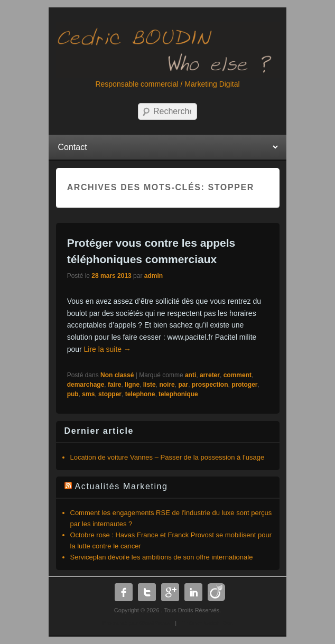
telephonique (178, 394)
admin (153, 276)
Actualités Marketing (122, 486)
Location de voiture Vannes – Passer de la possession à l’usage (168, 457)
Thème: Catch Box (207, 623)
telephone (140, 394)
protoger (244, 385)
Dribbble (217, 592)
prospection (210, 385)
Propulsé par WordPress (136, 623)
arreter (210, 375)
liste (150, 385)
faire (114, 385)
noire (167, 385)
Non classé (117, 375)
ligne (132, 385)
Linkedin (193, 592)
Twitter (147, 592)
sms (88, 394)
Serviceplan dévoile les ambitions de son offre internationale (162, 557)
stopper (110, 394)
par (183, 385)
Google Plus (170, 592)
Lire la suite (108, 349)
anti (190, 375)
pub (73, 394)
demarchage (86, 385)
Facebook (124, 592)
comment (238, 375)
